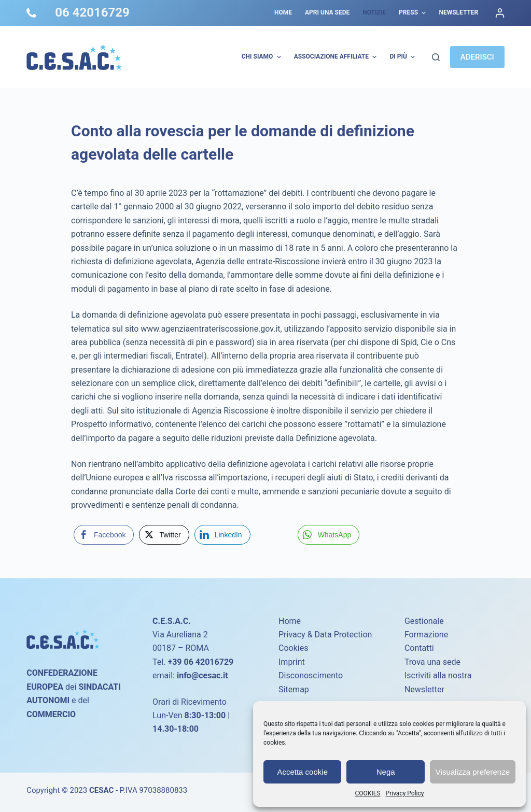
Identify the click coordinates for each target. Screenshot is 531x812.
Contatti (419, 648)
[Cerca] (436, 57)
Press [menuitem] (414, 13)
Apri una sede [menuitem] (327, 12)
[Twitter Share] (164, 535)
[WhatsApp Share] (329, 535)
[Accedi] (500, 13)
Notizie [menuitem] (374, 12)
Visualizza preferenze (473, 772)
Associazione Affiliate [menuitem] (337, 57)
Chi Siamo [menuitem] (263, 57)
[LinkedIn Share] (222, 535)
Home (290, 621)
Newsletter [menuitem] (458, 12)
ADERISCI (477, 57)
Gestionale (424, 621)
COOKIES (368, 793)
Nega (386, 772)
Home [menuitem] (283, 12)
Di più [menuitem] (403, 57)
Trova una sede (432, 662)
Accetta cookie (302, 772)
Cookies (293, 648)
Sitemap (294, 689)
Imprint (292, 662)
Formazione (426, 635)
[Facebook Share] (104, 535)
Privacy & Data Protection (325, 635)
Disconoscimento (311, 675)
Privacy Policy (405, 793)
